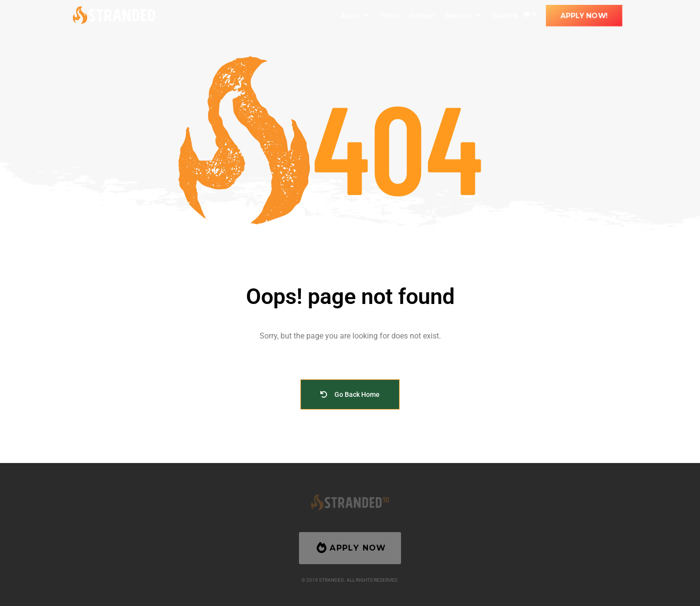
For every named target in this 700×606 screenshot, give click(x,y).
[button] (356, 15)
